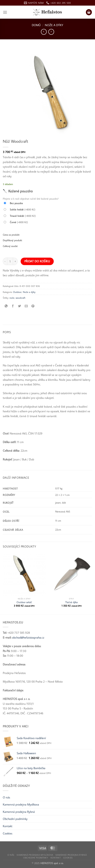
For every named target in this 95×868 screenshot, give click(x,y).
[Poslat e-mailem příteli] (26, 306)
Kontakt (8, 826)
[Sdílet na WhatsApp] (6, 306)
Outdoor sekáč (24, 602)
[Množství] (10, 261)
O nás (6, 797)
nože (12, 298)
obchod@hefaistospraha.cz (28, 637)
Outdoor (17, 292)
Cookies (8, 833)
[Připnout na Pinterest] (33, 306)
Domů (36, 25)
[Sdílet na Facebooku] (13, 306)
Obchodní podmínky (15, 819)
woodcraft (20, 298)
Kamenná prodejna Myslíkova (21, 804)
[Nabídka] (5, 12)
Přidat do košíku (37, 261)
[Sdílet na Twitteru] (20, 306)
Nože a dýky (54, 25)
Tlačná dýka (71, 602)
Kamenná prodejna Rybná (19, 812)
